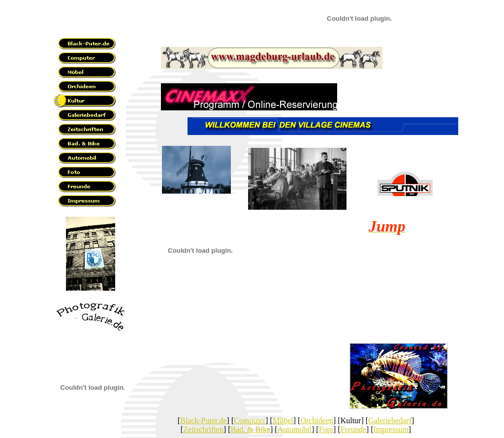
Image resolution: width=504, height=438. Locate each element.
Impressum (391, 429)
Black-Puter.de (204, 421)
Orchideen (317, 421)
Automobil (295, 429)
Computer (250, 421)
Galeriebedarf (390, 421)
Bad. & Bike (251, 429)
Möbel (283, 421)
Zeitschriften (203, 429)
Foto (326, 429)
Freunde (353, 429)
